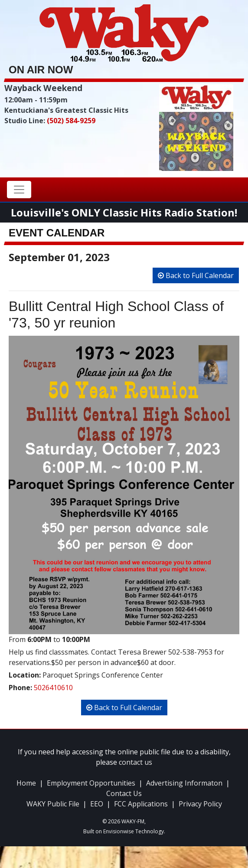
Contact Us (124, 793)
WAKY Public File (53, 804)
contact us (135, 762)
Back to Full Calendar (196, 275)
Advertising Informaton (184, 783)
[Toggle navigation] (19, 190)
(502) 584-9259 (71, 121)
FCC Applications (141, 804)
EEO (97, 804)
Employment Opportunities (91, 783)
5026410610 (53, 688)
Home (26, 783)
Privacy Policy (200, 804)
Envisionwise (119, 831)
